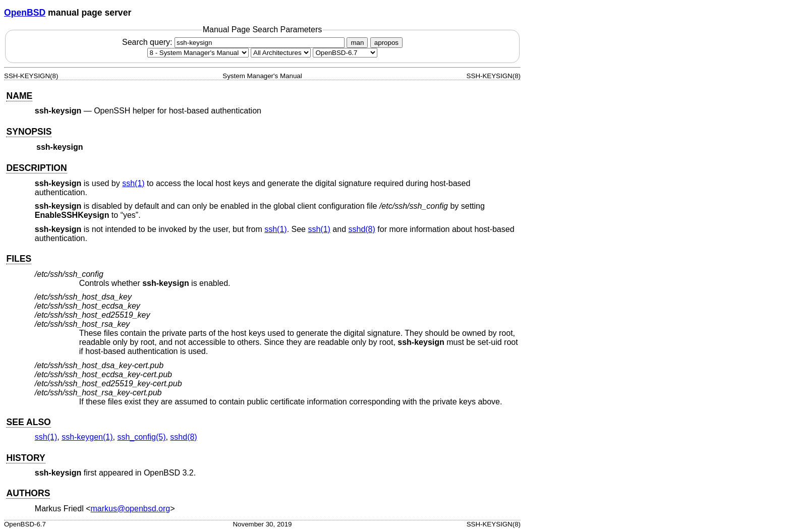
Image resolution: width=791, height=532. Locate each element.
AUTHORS (28, 493)
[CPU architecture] (281, 53)
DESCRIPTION (36, 168)
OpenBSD (25, 13)
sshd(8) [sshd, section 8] (361, 229)
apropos (386, 43)
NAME (19, 96)
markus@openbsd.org (131, 509)
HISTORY (25, 458)
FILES (19, 259)
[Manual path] (345, 53)
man (357, 43)
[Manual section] (198, 53)
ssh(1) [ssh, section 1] (133, 183)
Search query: (235, 42)
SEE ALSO (28, 422)
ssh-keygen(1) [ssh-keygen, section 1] (87, 437)
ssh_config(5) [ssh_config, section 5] (141, 437)
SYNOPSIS (29, 132)
